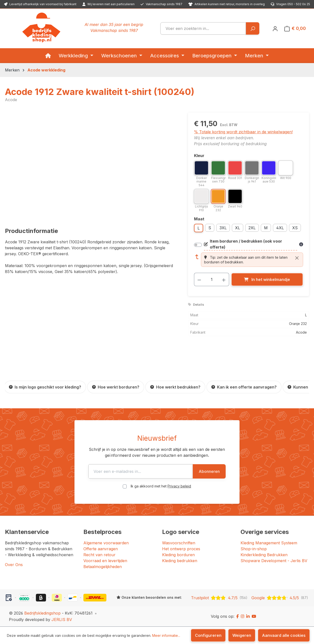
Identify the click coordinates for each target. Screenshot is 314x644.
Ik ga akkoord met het (161, 486)
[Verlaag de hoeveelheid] (199, 279)
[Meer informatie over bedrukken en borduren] (301, 244)
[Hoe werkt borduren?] (116, 387)
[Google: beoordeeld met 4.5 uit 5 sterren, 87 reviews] (280, 598)
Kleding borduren (178, 555)
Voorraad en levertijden (105, 561)
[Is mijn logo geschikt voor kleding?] (45, 387)
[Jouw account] (275, 28)
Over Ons (14, 565)
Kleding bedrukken (180, 561)
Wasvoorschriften (179, 543)
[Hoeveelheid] (212, 279)
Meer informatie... (166, 635)
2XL (252, 228)
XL (238, 228)
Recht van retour (99, 555)
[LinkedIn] (248, 616)
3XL (223, 228)
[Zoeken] (253, 28)
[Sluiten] (297, 258)
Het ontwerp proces (181, 549)
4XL (280, 228)
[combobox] (203, 28)
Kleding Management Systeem (269, 543)
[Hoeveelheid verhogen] (224, 279)
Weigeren (242, 635)
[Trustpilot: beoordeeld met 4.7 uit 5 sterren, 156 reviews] (219, 598)
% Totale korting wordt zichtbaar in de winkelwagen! (243, 132)
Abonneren (221, 471)
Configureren (208, 635)
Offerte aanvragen (101, 549)
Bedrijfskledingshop (42, 613)
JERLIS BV (62, 620)
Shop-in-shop (254, 549)
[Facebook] (238, 616)
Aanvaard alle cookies (284, 635)
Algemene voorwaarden (106, 543)
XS (295, 228)
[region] (92, 166)
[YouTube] (254, 616)
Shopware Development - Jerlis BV (274, 561)
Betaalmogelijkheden (103, 567)
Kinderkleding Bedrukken (264, 555)
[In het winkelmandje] (267, 279)
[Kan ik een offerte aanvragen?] (244, 387)
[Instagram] (242, 616)
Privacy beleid (179, 486)
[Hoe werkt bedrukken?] (175, 387)
